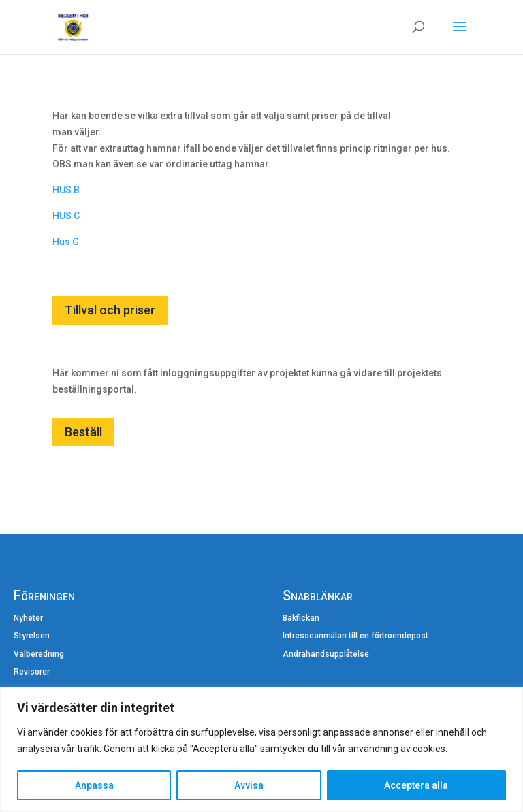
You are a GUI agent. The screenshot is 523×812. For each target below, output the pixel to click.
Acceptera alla (416, 785)
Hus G (66, 242)
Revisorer (32, 672)
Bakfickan (301, 618)
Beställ (83, 432)
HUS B (66, 190)
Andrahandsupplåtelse (326, 654)
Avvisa (249, 785)
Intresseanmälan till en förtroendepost (355, 636)
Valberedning (39, 654)
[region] (261, 750)
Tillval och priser (110, 310)
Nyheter (28, 618)
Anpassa (94, 785)
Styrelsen (32, 636)
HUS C (66, 216)
